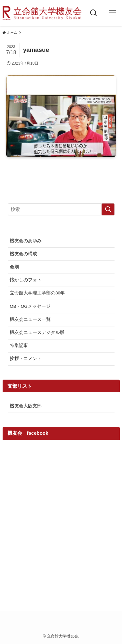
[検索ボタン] (94, 13)
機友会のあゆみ (26, 241)
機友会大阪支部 (26, 406)
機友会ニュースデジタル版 (37, 332)
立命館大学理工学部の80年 (37, 293)
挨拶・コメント (26, 359)
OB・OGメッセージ (30, 306)
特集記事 (19, 346)
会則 (14, 267)
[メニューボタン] (113, 13)
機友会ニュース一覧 (30, 319)
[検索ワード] (61, 209)
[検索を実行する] (108, 209)
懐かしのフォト (26, 280)
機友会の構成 (23, 254)
